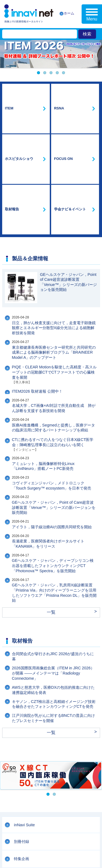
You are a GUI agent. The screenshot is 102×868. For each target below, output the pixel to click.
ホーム (69, 13)
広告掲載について (14, 838)
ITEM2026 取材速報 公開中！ (37, 281)
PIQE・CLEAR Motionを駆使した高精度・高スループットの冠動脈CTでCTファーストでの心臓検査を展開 (54, 262)
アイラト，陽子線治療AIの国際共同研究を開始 (52, 416)
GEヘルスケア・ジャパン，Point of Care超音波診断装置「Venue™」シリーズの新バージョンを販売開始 (54, 397)
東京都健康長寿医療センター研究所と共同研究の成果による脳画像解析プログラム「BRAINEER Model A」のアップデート (54, 242)
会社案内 (8, 827)
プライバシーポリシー (34, 833)
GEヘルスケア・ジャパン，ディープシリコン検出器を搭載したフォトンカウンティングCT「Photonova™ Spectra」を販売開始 (53, 455)
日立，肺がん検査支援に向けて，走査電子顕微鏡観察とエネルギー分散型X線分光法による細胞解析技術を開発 (54, 217)
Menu (92, 19)
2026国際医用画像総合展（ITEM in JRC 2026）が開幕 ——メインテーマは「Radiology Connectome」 (53, 563)
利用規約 (8, 833)
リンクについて (41, 838)
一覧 (51, 502)
